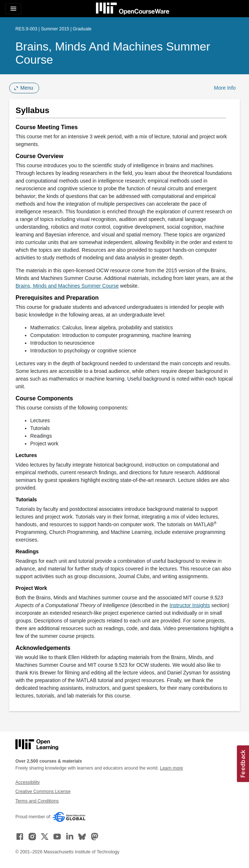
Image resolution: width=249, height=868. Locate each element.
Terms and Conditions (37, 801)
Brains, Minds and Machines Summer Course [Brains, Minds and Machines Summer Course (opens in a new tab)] (67, 286)
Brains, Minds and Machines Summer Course (113, 53)
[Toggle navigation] (13, 9)
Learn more (172, 768)
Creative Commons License (43, 792)
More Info (225, 88)
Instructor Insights (190, 605)
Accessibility (28, 782)
